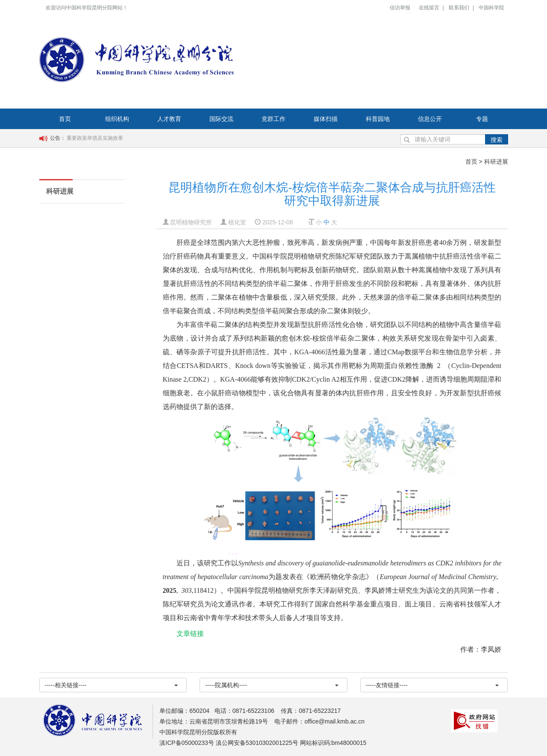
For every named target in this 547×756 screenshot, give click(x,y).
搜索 (497, 140)
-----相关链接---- (112, 685)
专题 (482, 119)
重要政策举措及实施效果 (95, 138)
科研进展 (496, 162)
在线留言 (429, 8)
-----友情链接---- (432, 685)
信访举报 (400, 8)
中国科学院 (491, 8)
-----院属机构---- (272, 685)
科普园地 (378, 119)
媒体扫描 (326, 119)
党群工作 (273, 119)
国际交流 (221, 119)
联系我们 (459, 8)
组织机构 (117, 119)
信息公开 (430, 119)
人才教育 (169, 119)
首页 (65, 119)
